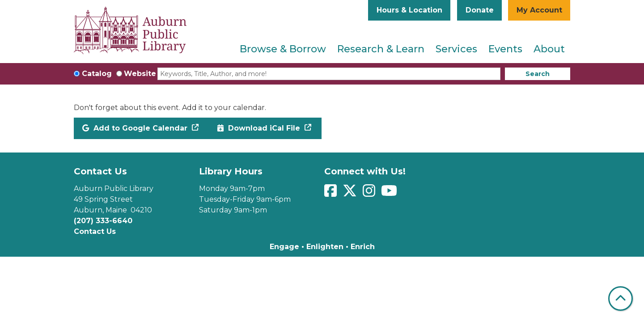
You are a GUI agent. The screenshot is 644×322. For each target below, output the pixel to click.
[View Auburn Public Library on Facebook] (332, 193)
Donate (480, 10)
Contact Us (95, 231)
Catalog (97, 74)
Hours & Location (409, 10)
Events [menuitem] (505, 49)
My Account (539, 10)
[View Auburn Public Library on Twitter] (351, 193)
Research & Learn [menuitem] (381, 49)
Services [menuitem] (456, 49)
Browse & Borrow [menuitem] (283, 49)
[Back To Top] (621, 299)
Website (140, 74)
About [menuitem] (549, 49)
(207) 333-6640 (103, 221)
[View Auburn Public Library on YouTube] (390, 193)
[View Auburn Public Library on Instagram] (370, 193)
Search (538, 74)
